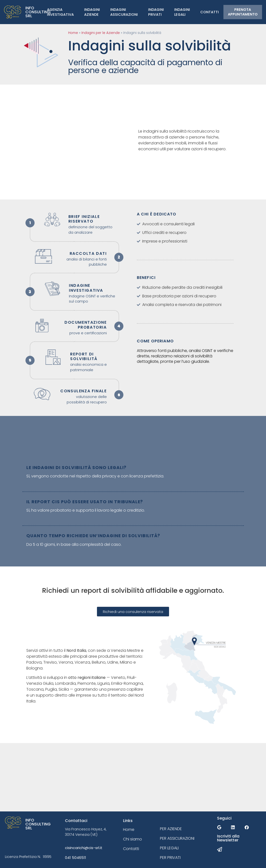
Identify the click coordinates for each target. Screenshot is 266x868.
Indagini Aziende (92, 12)
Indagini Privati (156, 12)
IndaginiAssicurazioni (124, 12)
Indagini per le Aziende (101, 33)
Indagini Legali (182, 12)
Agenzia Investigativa (60, 12)
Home (73, 33)
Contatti (210, 12)
